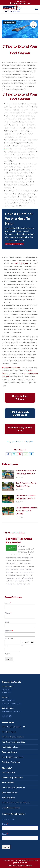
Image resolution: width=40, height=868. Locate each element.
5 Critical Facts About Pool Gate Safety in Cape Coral (26, 497)
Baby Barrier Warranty (10, 793)
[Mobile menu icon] (37, 9)
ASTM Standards (8, 783)
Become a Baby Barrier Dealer (13, 778)
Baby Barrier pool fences (11, 368)
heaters (7, 149)
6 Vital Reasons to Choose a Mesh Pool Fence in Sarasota (27, 511)
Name (8, 603)
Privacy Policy (12, 866)
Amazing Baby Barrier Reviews (13, 757)
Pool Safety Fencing (9, 732)
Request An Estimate (9, 752)
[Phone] (20, 617)
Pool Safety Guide (8, 773)
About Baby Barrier (9, 798)
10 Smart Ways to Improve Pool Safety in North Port (26, 472)
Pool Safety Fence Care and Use (13, 742)
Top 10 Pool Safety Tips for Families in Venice (26, 485)
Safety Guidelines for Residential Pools (16, 803)
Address (9, 631)
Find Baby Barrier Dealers (11, 747)
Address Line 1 (10, 638)
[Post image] (8, 474)
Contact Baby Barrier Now (11, 808)
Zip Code (8, 654)
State (23, 646)
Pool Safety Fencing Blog (11, 762)
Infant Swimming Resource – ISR (14, 727)
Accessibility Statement (25, 866)
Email (7, 622)
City (6, 646)
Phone (8, 613)
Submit (9, 659)
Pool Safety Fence (10, 23)
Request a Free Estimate (14, 244)
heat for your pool (21, 263)
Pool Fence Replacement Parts (13, 737)
